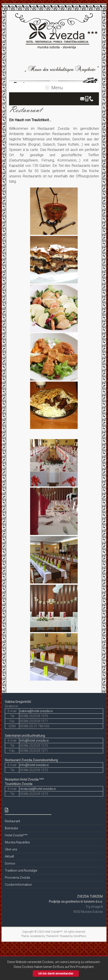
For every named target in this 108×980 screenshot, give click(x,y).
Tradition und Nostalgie (21, 870)
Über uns (11, 849)
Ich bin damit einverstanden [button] (56, 974)
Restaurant (13, 821)
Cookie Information (18, 885)
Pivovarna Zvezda (17, 878)
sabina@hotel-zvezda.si (36, 711)
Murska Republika (17, 842)
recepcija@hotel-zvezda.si (38, 789)
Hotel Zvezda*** (16, 835)
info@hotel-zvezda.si (34, 741)
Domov (10, 863)
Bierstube (11, 828)
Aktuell (9, 856)
